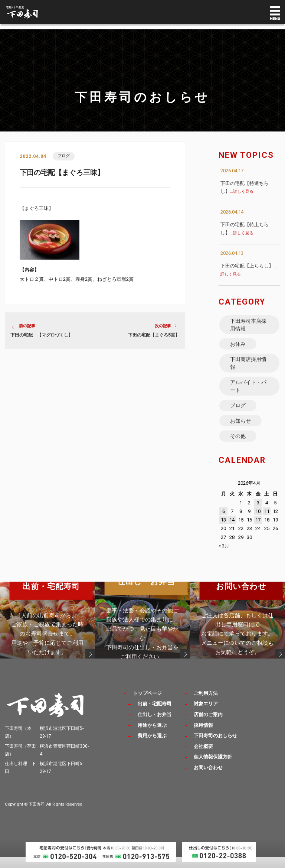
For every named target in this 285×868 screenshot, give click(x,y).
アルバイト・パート (249, 393)
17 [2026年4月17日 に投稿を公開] (258, 531)
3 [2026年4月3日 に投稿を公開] (258, 514)
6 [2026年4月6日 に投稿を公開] (224, 522)
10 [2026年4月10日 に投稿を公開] (258, 522)
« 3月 (224, 557)
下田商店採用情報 (249, 367)
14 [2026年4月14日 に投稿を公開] (232, 531)
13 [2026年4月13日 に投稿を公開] (223, 531)
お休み (238, 347)
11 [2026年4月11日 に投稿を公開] (267, 522)
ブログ (64, 156)
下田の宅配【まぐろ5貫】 (154, 336)
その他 (238, 446)
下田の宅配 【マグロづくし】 (42, 336)
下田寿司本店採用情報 (249, 326)
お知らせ (241, 430)
